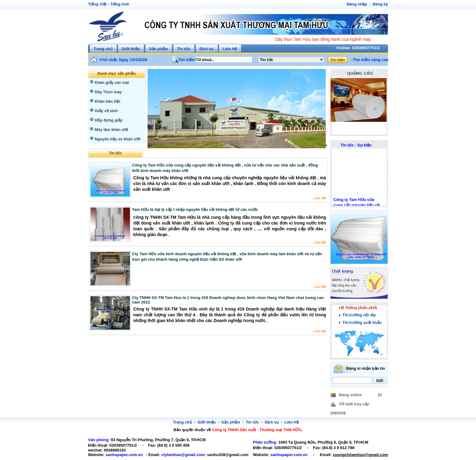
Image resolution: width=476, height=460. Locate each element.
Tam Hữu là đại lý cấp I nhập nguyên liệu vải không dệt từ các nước (195, 209)
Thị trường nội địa (358, 315)
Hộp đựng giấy (108, 120)
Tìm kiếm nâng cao (370, 60)
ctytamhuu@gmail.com (177, 455)
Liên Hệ (230, 49)
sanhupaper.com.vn (122, 455)
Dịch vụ (206, 49)
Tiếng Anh (118, 4)
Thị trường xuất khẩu (361, 323)
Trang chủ (103, 49)
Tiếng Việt (97, 4)
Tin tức (184, 49)
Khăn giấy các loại (111, 82)
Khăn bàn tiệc (107, 101)
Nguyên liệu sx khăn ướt (116, 139)
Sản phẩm (158, 49)
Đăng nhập (358, 4)
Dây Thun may (107, 92)
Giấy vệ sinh (105, 111)
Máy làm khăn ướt (111, 130)
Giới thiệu (131, 49)
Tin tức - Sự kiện (356, 145)
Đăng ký (381, 4)
